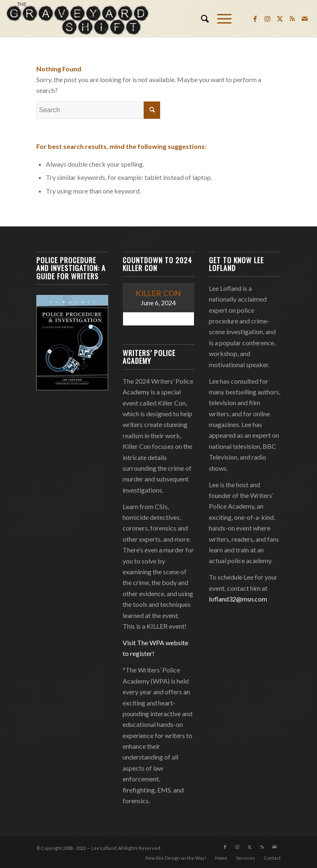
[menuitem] (201, 19)
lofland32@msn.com (238, 599)
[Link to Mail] (305, 19)
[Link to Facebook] (255, 19)
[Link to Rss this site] (292, 19)
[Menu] (220, 19)
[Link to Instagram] (267, 19)
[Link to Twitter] (280, 19)
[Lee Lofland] (78, 19)
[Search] (201, 19)
